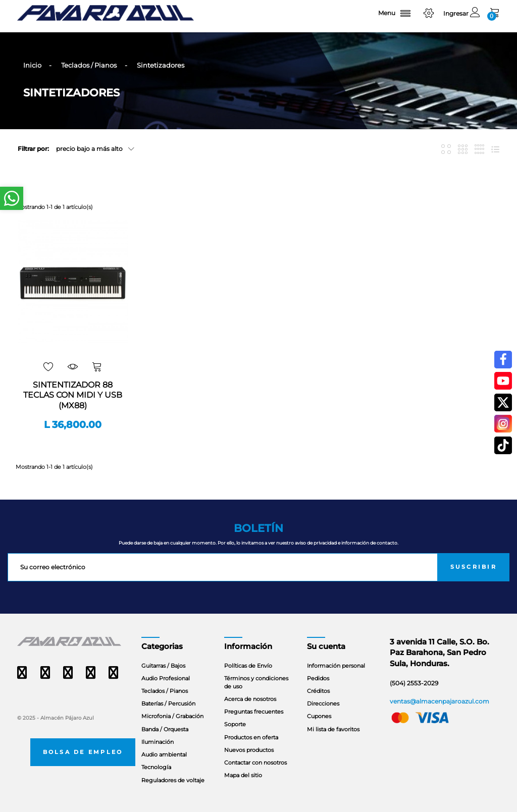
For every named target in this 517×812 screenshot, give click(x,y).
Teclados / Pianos (165, 691)
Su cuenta (326, 646)
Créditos (318, 691)
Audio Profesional (166, 678)
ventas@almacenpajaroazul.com (440, 701)
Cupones (319, 716)
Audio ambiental (164, 754)
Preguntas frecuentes (254, 712)
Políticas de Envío (248, 666)
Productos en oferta (251, 737)
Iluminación (158, 742)
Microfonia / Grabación (172, 716)
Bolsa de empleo (83, 752)
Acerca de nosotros (250, 699)
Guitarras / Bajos (163, 666)
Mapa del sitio (243, 775)
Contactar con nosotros (255, 763)
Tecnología (156, 767)
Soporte (235, 724)
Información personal (336, 666)
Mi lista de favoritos (333, 729)
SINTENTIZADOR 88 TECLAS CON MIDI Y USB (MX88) (73, 395)
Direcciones (323, 703)
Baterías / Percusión (168, 703)
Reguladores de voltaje (173, 780)
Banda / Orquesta (165, 729)
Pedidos (318, 678)
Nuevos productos (249, 750)
